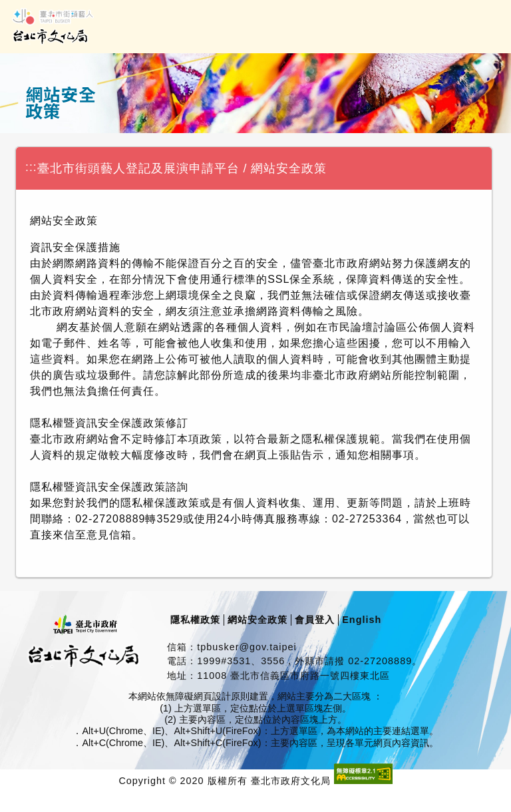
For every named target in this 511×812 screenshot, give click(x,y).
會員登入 (315, 620)
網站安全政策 (257, 620)
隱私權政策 (195, 620)
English (362, 620)
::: (31, 167)
